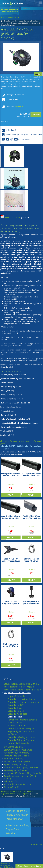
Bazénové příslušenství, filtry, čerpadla (22, 773)
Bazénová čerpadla (17, 726)
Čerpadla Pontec (16, 711)
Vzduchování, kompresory (17, 753)
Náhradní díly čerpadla (19, 743)
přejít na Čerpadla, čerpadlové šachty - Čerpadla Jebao (21, 442)
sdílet (33, 866)
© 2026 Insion (35, 845)
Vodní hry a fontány (14, 759)
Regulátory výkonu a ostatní (21, 732)
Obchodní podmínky (16, 811)
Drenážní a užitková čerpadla (22, 729)
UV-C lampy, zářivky (14, 747)
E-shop (8, 679)
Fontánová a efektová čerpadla (23, 720)
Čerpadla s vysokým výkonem (22, 699)
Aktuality (10, 833)
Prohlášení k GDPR (16, 819)
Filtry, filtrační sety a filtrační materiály (22, 690)
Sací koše (12, 734)
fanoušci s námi (16, 139)
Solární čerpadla (16, 723)
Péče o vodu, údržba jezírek (17, 762)
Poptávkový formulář (17, 815)
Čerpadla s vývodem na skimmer (23, 702)
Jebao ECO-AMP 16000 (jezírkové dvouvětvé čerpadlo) (20, 795)
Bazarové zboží (11, 787)
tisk (39, 866)
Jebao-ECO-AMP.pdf (10, 218)
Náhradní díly (11, 781)
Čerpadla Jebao (15, 717)
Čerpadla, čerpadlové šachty (13, 21)
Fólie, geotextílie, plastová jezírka (20, 687)
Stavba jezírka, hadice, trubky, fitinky (22, 684)
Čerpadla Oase (15, 708)
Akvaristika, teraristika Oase (17, 784)
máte (9, 130)
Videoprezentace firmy (18, 825)
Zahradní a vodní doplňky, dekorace (21, 768)
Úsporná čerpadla (16, 696)
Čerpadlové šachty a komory (21, 737)
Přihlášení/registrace (10, 17)
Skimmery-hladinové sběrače (18, 750)
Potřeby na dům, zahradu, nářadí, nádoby (20, 777)
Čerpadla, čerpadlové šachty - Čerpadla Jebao (18, 793)
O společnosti (13, 829)
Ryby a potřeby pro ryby (16, 765)
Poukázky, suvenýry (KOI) (16, 770)
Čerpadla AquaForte (17, 714)
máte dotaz (24, 866)
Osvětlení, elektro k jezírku (17, 756)
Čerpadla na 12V (16, 705)
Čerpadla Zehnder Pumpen (21, 740)
